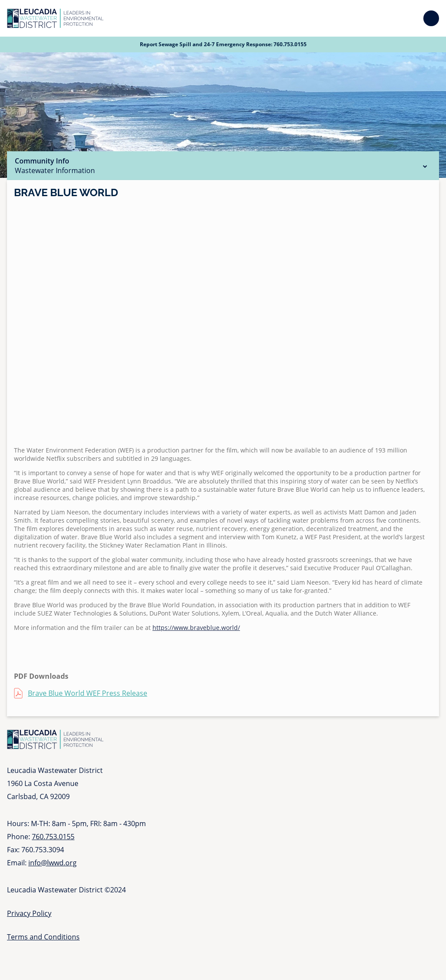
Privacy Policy (29, 913)
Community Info (223, 166)
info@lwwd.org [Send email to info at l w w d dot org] (52, 863)
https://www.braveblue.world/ (196, 628)
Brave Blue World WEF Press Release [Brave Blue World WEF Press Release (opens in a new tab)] (88, 693)
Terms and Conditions (43, 937)
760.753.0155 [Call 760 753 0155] (290, 44)
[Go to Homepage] (55, 18)
